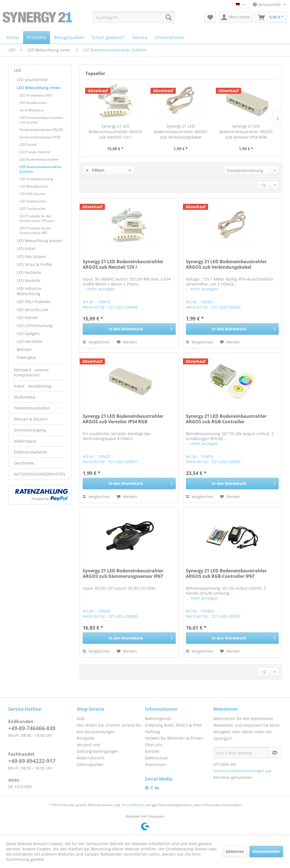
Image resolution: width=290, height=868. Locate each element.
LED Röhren (27, 318)
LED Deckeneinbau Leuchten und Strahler (41, 120)
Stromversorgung (30, 430)
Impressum (155, 764)
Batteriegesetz (158, 719)
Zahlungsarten (90, 764)
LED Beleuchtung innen (39, 88)
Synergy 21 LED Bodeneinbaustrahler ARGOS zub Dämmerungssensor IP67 (123, 574)
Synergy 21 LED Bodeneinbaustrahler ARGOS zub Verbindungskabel (181, 132)
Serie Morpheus (32, 110)
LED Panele (28, 145)
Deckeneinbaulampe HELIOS (41, 130)
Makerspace (25, 441)
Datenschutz (157, 758)
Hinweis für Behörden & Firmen (174, 738)
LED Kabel (26, 248)
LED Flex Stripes (31, 256)
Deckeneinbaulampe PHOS (40, 137)
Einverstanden (266, 851)
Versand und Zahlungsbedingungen (97, 748)
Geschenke (24, 463)
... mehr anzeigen (99, 289)
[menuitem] (134, 17)
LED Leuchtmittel (32, 80)
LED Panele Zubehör (35, 152)
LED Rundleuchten (33, 103)
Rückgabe (86, 738)
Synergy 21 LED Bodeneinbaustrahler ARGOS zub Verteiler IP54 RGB (246, 132)
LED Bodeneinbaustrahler (39, 159)
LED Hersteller (30, 341)
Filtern (95, 170)
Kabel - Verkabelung (33, 386)
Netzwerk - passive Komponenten (31, 372)
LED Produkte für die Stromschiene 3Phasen (37, 218)
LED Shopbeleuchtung (36, 179)
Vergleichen (96, 342)
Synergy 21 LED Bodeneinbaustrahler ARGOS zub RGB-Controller (226, 419)
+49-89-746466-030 (32, 728)
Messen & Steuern (31, 419)
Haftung (152, 732)
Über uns (154, 745)
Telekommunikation (32, 408)
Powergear (27, 357)
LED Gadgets (28, 333)
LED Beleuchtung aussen (40, 241)
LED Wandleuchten (34, 186)
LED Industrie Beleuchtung (29, 291)
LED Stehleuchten (33, 201)
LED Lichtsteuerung (35, 325)
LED (18, 70)
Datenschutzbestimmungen (239, 771)
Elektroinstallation (31, 452)
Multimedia (25, 397)
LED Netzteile (29, 272)
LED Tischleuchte (33, 209)
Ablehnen (235, 851)
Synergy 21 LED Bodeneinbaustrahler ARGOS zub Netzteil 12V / (115, 132)
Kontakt (152, 751)
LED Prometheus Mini (36, 95)
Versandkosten (133, 805)
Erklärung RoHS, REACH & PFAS (173, 725)
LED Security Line (33, 310)
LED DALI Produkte (34, 302)
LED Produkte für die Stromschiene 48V (35, 230)
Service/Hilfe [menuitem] (267, 5)
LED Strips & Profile (34, 264)
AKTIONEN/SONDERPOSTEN (40, 474)
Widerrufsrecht (91, 758)
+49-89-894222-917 (32, 761)
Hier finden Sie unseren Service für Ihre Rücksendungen (109, 728)
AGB (80, 719)
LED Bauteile (28, 280)
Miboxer (24, 349)
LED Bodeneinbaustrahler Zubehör (41, 169)
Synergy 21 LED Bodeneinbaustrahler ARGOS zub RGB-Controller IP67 (226, 574)
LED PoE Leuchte (32, 194)
